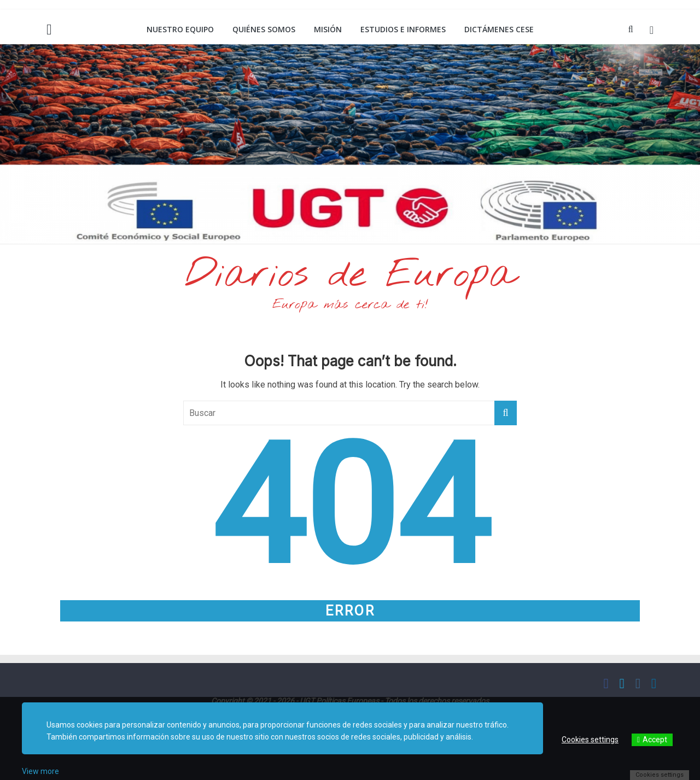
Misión (328, 29)
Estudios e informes (403, 29)
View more (40, 771)
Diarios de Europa (350, 275)
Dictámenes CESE (499, 29)
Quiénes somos (264, 29)
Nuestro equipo (180, 29)
